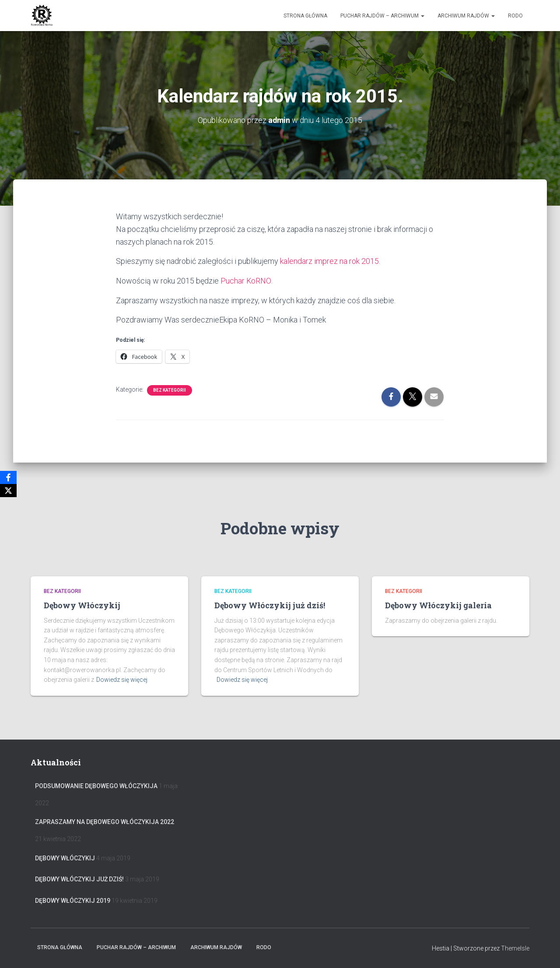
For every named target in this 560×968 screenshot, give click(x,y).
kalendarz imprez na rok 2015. (330, 261)
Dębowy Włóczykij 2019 (73, 901)
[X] (8, 491)
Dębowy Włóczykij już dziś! (270, 605)
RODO (515, 16)
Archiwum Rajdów (466, 16)
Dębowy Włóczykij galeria (438, 605)
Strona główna (305, 16)
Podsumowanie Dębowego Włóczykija (96, 786)
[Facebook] (8, 477)
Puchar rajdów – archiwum (382, 16)
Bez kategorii (170, 389)
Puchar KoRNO (246, 280)
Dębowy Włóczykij (82, 605)
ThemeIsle (515, 948)
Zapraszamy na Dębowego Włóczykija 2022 (105, 822)
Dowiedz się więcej (122, 680)
